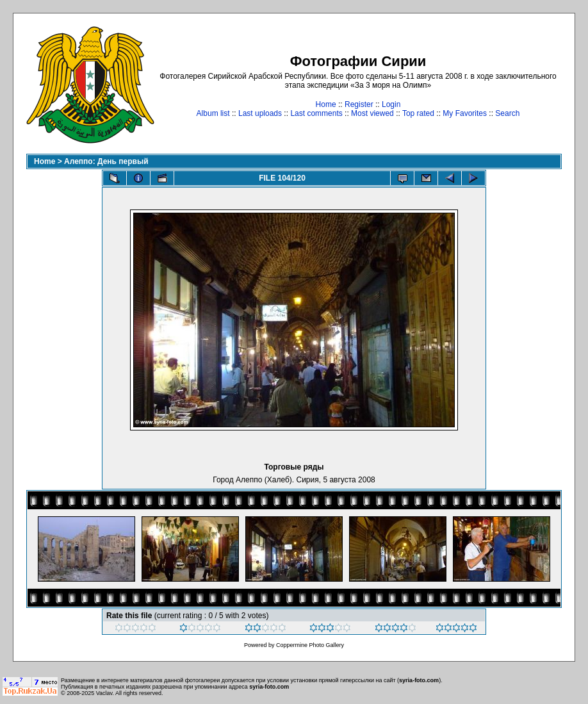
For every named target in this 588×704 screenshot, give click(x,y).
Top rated (418, 113)
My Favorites (465, 113)
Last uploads (260, 113)
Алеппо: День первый (106, 161)
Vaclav (104, 693)
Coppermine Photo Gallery (310, 645)
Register (359, 104)
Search (507, 113)
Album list (213, 113)
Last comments (316, 113)
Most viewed (372, 113)
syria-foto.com (419, 680)
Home (326, 104)
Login (391, 104)
